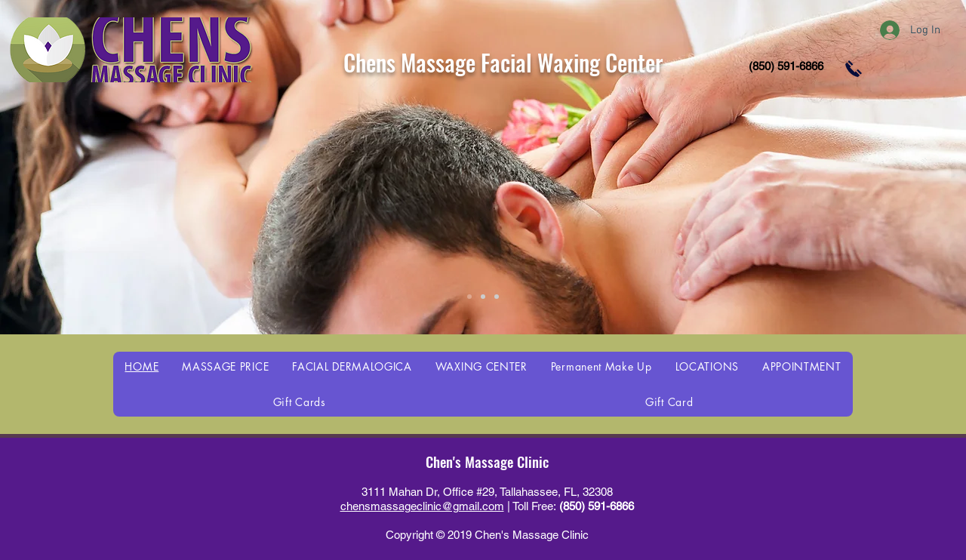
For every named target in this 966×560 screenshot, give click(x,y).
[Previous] (85, 167)
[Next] (881, 167)
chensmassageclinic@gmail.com (422, 506)
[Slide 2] (483, 297)
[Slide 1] (469, 297)
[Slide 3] (497, 297)
